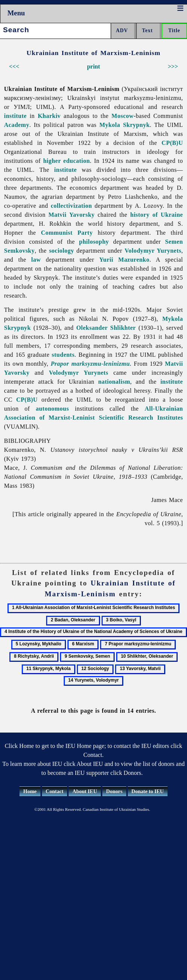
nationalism (114, 382)
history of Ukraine (157, 215)
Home (30, 792)
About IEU (85, 792)
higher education (67, 161)
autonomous (52, 409)
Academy (17, 125)
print (93, 66)
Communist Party (67, 233)
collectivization (71, 206)
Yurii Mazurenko (124, 260)
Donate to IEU (148, 792)
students (63, 355)
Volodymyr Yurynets (153, 251)
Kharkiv (49, 116)
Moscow (123, 116)
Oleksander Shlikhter (106, 328)
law (36, 260)
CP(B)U (172, 143)
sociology (62, 251)
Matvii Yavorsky (71, 215)
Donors (114, 792)
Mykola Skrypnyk (124, 125)
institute (15, 116)
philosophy (94, 242)
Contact (55, 792)
